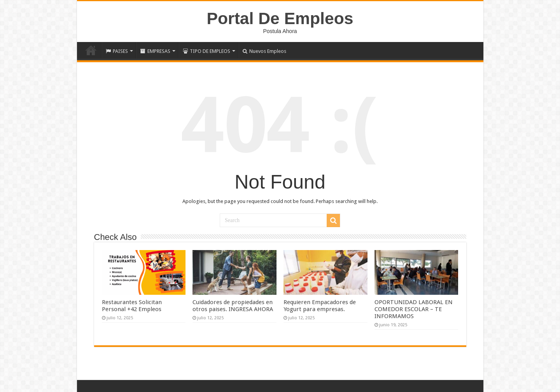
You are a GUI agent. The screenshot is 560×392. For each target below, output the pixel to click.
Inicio (91, 50)
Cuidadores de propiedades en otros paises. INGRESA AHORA (233, 306)
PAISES (117, 51)
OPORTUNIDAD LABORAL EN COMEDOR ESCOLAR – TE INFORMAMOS (414, 309)
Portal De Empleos (280, 18)
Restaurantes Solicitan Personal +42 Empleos (132, 306)
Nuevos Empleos (264, 51)
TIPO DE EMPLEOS (206, 51)
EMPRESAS (155, 51)
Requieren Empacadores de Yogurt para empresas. (320, 306)
